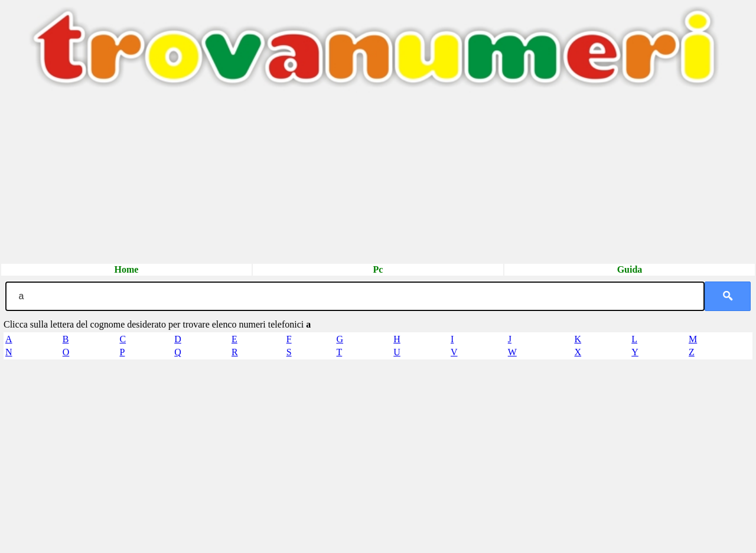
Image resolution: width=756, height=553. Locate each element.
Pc (378, 269)
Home (127, 269)
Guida (630, 269)
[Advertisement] (354, 180)
